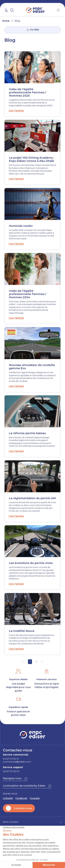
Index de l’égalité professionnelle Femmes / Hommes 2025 (28, 92)
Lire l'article (16, 111)
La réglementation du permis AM (32, 498)
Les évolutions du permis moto (31, 563)
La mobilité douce (22, 631)
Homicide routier (21, 226)
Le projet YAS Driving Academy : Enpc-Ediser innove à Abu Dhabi (32, 159)
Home (6, 21)
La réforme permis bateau (27, 433)
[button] (15, 779)
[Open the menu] (7, 10)
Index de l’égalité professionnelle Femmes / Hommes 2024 (28, 294)
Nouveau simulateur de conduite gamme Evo (32, 367)
